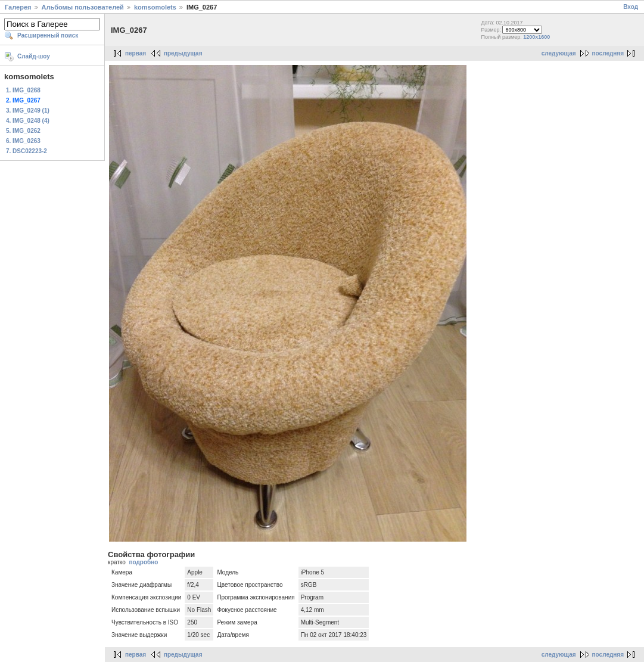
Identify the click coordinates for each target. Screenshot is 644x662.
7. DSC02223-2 (27, 151)
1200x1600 (536, 37)
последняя (608, 53)
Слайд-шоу (34, 56)
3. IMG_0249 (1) (28, 111)
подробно (143, 562)
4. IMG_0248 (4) (28, 121)
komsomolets (155, 7)
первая (136, 53)
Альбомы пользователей (83, 7)
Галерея (18, 7)
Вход (631, 7)
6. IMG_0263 (23, 141)
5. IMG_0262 (23, 131)
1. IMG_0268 (23, 90)
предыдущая (183, 53)
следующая (559, 53)
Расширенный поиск (48, 35)
